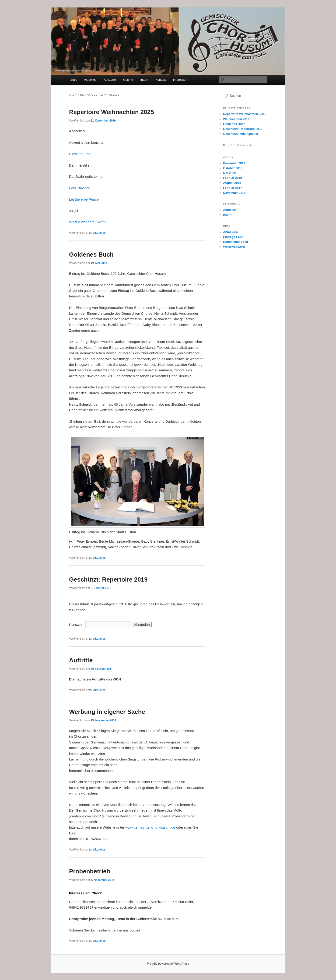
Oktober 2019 (233, 168)
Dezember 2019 (234, 163)
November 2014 (234, 193)
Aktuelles (90, 80)
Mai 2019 (229, 173)
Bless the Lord (80, 154)
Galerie (128, 80)
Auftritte (81, 660)
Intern (144, 80)
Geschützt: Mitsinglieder (241, 134)
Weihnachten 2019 (236, 119)
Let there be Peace (84, 199)
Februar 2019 (233, 178)
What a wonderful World (88, 222)
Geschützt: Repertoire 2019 (108, 579)
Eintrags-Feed (233, 237)
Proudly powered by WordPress (168, 964)
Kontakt (161, 80)
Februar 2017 (233, 188)
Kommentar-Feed (236, 242)
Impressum (181, 80)
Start (73, 80)
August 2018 (232, 183)
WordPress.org (234, 247)
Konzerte (110, 80)
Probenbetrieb (90, 871)
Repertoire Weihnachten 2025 (112, 112)
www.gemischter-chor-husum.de (150, 827)
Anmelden (230, 232)
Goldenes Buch (91, 255)
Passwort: (100, 625)
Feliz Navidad (80, 188)
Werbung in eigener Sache (107, 712)
